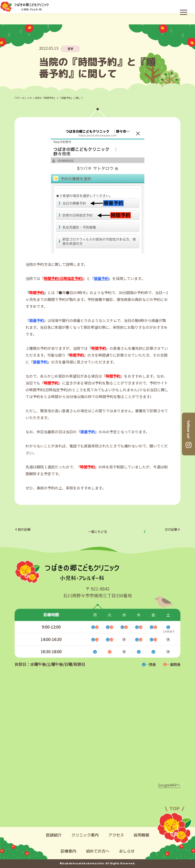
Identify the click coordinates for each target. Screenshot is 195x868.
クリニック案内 (85, 835)
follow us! (188, 429)
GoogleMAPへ (169, 785)
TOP (17, 98)
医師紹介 (54, 835)
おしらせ (27, 98)
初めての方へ (98, 851)
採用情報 (141, 835)
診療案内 (68, 851)
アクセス (116, 835)
